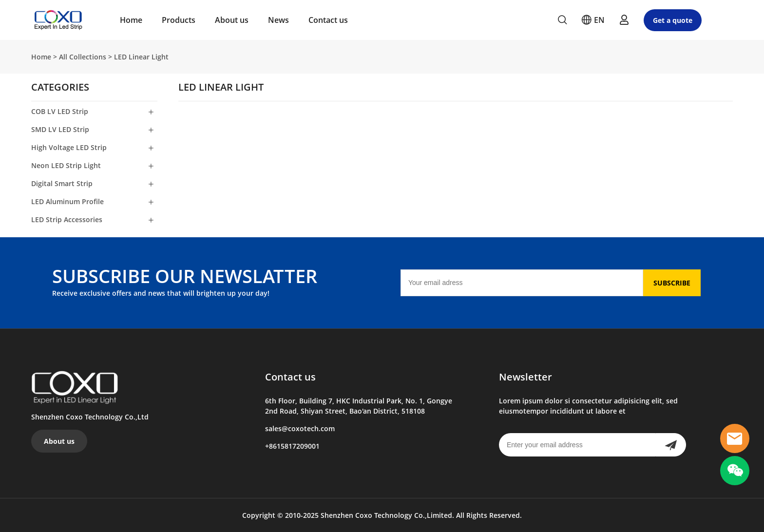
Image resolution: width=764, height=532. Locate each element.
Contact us (328, 20)
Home (131, 20)
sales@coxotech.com (300, 428)
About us (232, 20)
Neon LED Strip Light (66, 165)
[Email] (522, 283)
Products (179, 20)
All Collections (83, 57)
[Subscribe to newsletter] (671, 445)
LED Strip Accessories (67, 219)
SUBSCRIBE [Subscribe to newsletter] (672, 283)
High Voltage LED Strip (69, 147)
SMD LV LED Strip (60, 129)
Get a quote (673, 20)
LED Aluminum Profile (67, 201)
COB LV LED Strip (60, 111)
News (278, 20)
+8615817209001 (292, 446)
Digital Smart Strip (62, 183)
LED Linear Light (141, 57)
